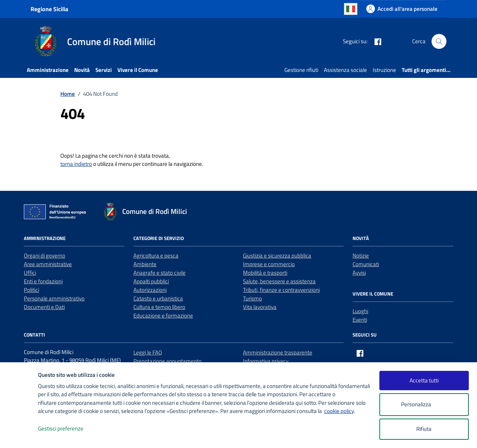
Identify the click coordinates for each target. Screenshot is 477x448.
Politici (31, 290)
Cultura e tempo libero (159, 307)
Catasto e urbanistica (158, 298)
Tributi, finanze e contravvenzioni (281, 290)
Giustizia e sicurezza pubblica (277, 255)
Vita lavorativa (260, 307)
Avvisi (359, 273)
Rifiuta (424, 429)
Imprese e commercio (269, 264)
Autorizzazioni (150, 290)
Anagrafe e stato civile (159, 273)
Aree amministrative (48, 264)
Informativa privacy (266, 361)
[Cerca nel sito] (439, 41)
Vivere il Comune (138, 70)
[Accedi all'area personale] (402, 9)
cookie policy (339, 411)
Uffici (30, 273)
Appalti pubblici (151, 281)
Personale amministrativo (54, 298)
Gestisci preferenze (69, 429)
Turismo (252, 298)
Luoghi (360, 311)
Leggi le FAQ (148, 352)
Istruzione (384, 70)
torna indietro (76, 164)
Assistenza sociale (345, 70)
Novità (82, 70)
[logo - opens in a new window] (19, 435)
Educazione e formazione (163, 316)
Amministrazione (48, 70)
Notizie (361, 255)
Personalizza (424, 405)
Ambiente (145, 264)
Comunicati (366, 264)
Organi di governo (45, 255)
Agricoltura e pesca (156, 255)
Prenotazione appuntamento (168, 361)
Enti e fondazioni (43, 281)
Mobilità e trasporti (265, 273)
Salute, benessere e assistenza (279, 281)
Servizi (104, 70)
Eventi (360, 320)
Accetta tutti (424, 380)
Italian (351, 9)
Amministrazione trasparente (278, 352)
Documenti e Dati (44, 307)
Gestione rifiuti (301, 70)
